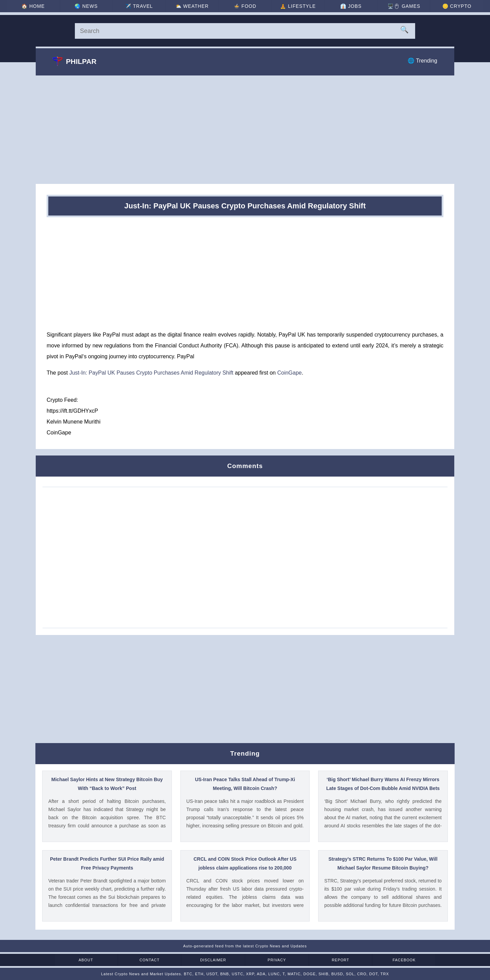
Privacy (270, 960)
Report (321, 960)
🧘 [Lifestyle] (296, 6)
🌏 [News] (93, 6)
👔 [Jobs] (346, 6)
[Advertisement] (245, 130)
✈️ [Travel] (144, 6)
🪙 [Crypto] (448, 6)
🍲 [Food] (245, 6)
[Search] (245, 31)
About (119, 960)
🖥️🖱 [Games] (397, 6)
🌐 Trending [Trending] (422, 61)
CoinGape (290, 373)
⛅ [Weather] (194, 6)
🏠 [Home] (42, 6)
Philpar (75, 61)
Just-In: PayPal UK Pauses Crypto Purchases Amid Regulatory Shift (151, 373)
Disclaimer (220, 960)
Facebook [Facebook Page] (371, 960)
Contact (169, 960)
